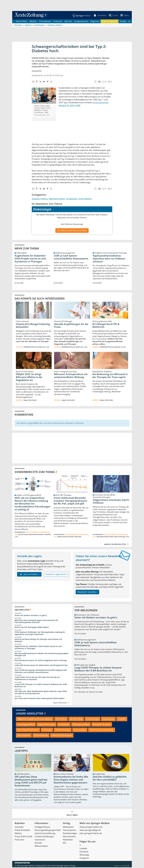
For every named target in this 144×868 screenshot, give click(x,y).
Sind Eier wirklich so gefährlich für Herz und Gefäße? (110, 779)
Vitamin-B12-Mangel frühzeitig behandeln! (33, 326)
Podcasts (58, 22)
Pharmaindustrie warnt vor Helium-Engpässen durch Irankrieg (41, 661)
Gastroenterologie (46, 725)
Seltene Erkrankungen (62, 736)
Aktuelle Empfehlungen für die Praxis (71, 326)
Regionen (95, 22)
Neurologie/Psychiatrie (28, 731)
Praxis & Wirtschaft (23, 837)
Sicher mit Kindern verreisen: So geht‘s (31, 616)
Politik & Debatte (110, 22)
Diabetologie (108, 720)
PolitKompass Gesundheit (102, 731)
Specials (68, 22)
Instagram (84, 859)
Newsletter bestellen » (87, 593)
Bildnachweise (41, 847)
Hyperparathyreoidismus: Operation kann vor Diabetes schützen (109, 259)
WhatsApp (84, 856)
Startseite (19, 828)
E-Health (122, 720)
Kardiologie (64, 725)
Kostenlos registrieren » (57, 575)
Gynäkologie (72, 199)
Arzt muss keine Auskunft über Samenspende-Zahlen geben (40, 699)
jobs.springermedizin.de (91, 834)
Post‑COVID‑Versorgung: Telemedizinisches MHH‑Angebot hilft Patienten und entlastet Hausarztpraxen (41, 672)
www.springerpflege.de (90, 831)
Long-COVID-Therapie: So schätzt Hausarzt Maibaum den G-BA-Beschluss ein (41, 686)
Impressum (40, 840)
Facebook (84, 852)
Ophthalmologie (63, 731)
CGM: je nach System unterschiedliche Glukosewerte (71, 258)
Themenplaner (70, 831)
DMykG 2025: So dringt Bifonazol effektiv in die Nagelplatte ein (29, 378)
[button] (124, 16)
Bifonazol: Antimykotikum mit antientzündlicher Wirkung (71, 376)
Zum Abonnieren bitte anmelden (72, 231)
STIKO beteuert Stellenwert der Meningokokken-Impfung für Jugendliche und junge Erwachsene (40, 634)
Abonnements (69, 837)
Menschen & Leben (102, 725)
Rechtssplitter (24, 736)
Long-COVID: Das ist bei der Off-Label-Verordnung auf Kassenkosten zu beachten (37, 679)
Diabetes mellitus (40, 199)
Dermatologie (93, 720)
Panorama (19, 840)
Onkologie (47, 731)
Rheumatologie (41, 736)
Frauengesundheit (26, 725)
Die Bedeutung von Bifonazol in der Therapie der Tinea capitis (110, 376)
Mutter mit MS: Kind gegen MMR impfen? (32, 628)
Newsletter (68, 840)
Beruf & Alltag (76, 720)
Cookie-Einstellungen (44, 837)
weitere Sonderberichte (117, 545)
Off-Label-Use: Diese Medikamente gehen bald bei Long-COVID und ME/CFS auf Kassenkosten (41, 693)
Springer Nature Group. (66, 866)
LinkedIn (83, 849)
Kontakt (38, 844)
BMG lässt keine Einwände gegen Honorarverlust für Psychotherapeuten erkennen (36, 622)
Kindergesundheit (81, 725)
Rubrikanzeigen (70, 834)
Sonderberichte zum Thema (35, 473)
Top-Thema (61, 720)
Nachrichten (22, 22)
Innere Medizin (85, 199)
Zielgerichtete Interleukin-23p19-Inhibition (111, 502)
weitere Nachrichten (61, 703)
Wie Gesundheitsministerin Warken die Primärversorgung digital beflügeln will (41, 655)
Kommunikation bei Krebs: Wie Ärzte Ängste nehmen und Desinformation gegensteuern (71, 781)
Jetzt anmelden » (29, 575)
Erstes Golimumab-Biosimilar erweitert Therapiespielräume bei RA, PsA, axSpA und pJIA (70, 502)
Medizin (33, 22)
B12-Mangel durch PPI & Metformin (106, 326)
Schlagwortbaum (42, 828)
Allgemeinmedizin (57, 199)
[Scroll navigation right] (129, 22)
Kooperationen (81, 22)
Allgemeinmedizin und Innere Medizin (35, 720)
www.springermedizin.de (91, 828)
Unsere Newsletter (30, 714)
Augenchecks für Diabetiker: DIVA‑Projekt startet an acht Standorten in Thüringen (30, 259)
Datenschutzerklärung (45, 834)
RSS (65, 844)
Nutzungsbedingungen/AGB (48, 831)
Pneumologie (80, 731)
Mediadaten (68, 828)
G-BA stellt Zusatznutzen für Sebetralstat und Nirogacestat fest (41, 666)
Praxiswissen (45, 22)
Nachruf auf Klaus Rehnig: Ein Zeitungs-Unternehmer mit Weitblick (38, 641)
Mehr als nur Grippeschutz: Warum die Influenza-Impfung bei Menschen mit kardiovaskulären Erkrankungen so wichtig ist (33, 504)
